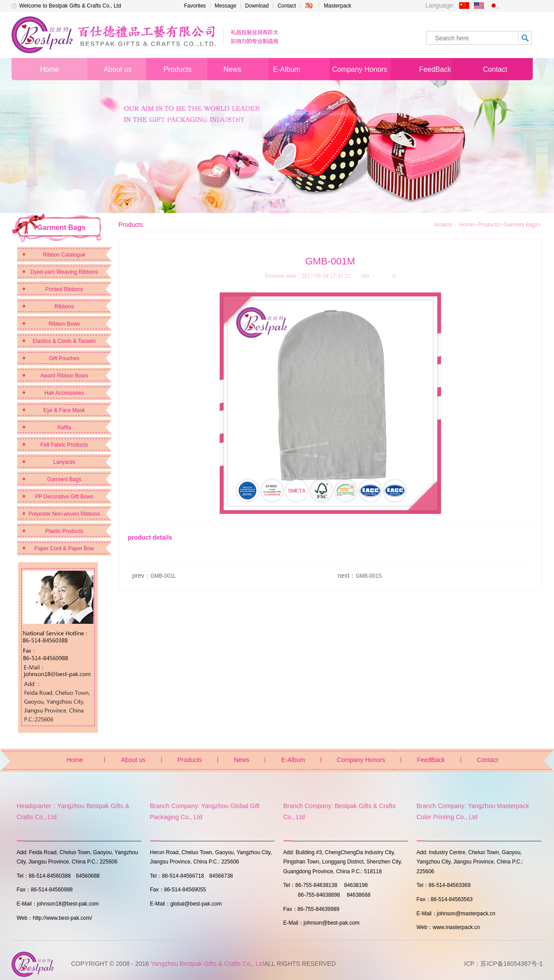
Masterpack (337, 6)
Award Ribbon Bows (64, 376)
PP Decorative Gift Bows (64, 497)
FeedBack (431, 760)
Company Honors (361, 760)
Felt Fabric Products (64, 445)
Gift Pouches (64, 358)
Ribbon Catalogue (64, 255)
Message (226, 6)
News (242, 760)
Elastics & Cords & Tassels (64, 341)
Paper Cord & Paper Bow (64, 548)
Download (257, 6)
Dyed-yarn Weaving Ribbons (64, 272)
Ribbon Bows (64, 324)
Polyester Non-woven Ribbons (64, 514)
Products (490, 225)
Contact (287, 6)
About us (133, 760)
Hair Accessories (64, 393)
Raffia (64, 428)
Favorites (195, 6)
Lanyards (64, 462)
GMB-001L (163, 576)
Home (466, 225)
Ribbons (64, 307)
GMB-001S (369, 576)
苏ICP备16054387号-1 (511, 964)
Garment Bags (64, 479)
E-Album (293, 760)
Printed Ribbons (64, 289)
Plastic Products (64, 531)
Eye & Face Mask (64, 410)
